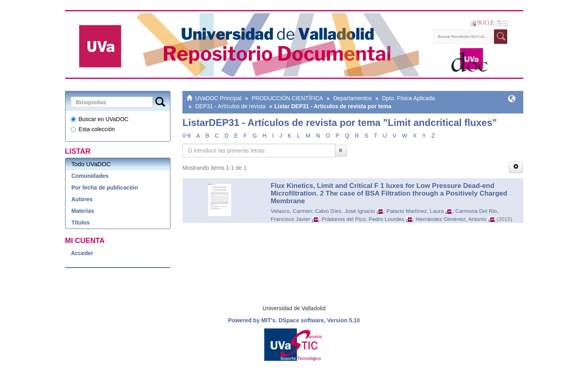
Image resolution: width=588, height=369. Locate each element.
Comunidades (90, 176)
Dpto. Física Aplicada (408, 98)
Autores (82, 199)
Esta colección (93, 129)
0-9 (186, 136)
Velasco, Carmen (291, 211)
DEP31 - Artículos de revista (230, 106)
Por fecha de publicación (105, 188)
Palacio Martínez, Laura (415, 211)
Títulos (81, 223)
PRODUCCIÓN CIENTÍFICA (287, 98)
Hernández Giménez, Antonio (451, 219)
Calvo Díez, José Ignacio (345, 211)
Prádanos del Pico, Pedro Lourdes (363, 219)
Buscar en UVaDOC (100, 119)
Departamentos (352, 98)
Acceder (82, 253)
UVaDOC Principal (218, 98)
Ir (341, 150)
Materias (83, 211)
